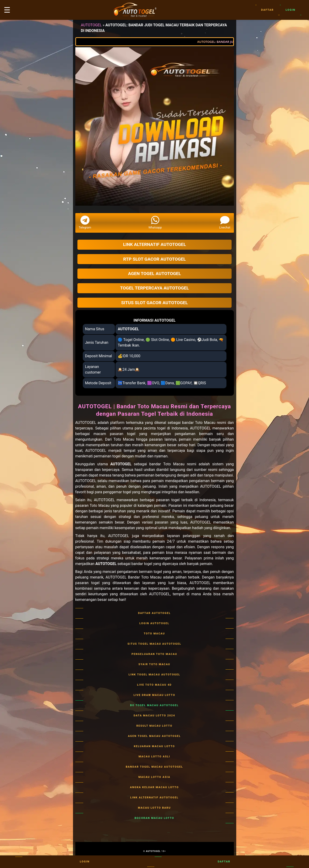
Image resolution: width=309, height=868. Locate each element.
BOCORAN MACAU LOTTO (154, 818)
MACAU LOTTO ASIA (154, 777)
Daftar (267, 10)
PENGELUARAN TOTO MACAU (154, 654)
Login (291, 10)
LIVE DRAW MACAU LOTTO (154, 695)
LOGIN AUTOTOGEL (154, 623)
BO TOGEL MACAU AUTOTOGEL (154, 705)
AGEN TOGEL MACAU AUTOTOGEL (154, 736)
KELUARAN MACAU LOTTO (154, 746)
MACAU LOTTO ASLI (154, 757)
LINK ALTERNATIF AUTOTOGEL (154, 798)
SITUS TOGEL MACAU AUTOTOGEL (154, 644)
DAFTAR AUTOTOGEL (154, 613)
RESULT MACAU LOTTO (154, 726)
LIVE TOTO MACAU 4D (154, 685)
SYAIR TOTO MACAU (154, 664)
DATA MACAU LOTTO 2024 (154, 716)
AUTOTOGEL (91, 25)
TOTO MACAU (154, 634)
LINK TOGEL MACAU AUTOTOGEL (154, 675)
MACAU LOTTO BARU (154, 808)
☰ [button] (7, 10)
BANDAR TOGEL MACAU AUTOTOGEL (154, 767)
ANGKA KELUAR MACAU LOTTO (154, 787)
